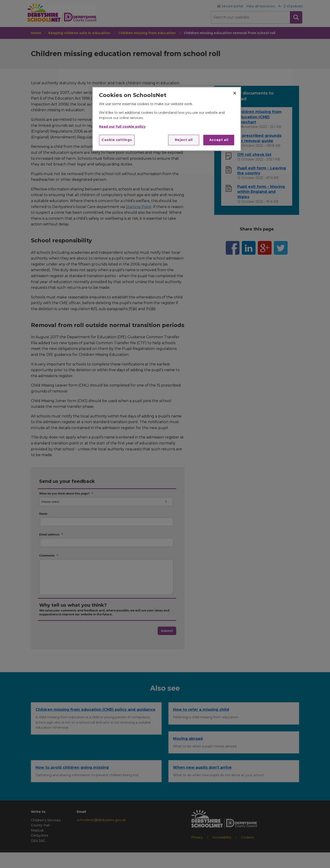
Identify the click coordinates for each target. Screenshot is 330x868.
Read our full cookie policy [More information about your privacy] (122, 127)
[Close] (235, 93)
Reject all (184, 140)
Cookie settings (117, 140)
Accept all (219, 140)
